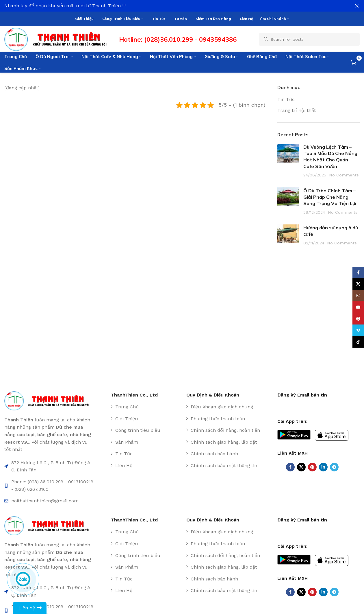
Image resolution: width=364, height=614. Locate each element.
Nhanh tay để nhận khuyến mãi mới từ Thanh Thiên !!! (65, 6)
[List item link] (146, 406)
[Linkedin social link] (323, 466)
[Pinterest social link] (312, 466)
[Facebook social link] (290, 466)
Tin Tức (286, 98)
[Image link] (50, 399)
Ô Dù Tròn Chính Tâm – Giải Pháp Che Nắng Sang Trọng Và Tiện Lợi (330, 196)
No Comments (344, 174)
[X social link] (301, 466)
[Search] (309, 38)
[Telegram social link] (334, 466)
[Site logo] (59, 38)
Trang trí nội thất (297, 109)
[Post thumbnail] (288, 160)
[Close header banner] (357, 6)
